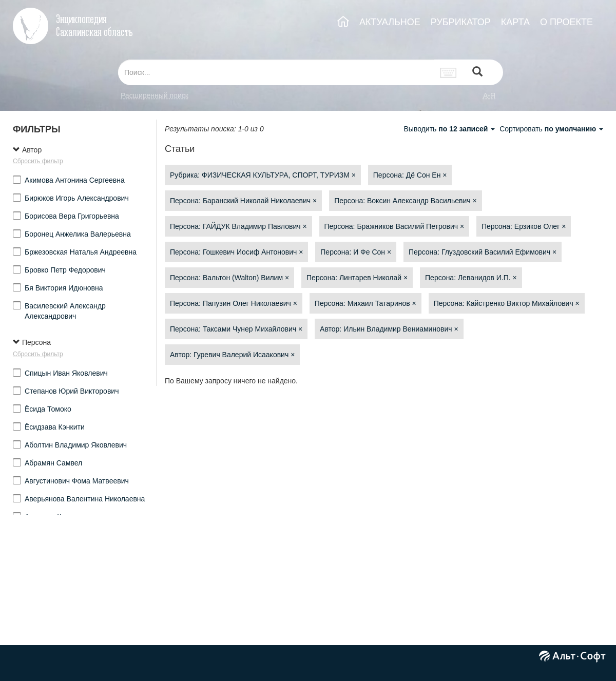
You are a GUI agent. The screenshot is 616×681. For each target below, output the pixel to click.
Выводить (450, 129)
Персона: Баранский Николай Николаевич (243, 201)
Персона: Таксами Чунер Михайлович (236, 329)
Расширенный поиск (155, 95)
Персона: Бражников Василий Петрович (394, 226)
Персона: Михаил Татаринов (365, 303)
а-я (489, 95)
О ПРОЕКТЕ (566, 22)
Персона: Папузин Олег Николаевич (234, 303)
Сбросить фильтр (38, 161)
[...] (276, 72)
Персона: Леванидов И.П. (471, 278)
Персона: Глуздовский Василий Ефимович (483, 252)
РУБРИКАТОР (461, 22)
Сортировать (551, 129)
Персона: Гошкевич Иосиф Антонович (236, 252)
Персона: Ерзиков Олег (524, 226)
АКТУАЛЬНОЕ (390, 22)
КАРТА (515, 22)
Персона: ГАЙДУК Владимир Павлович (238, 226)
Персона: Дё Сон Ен (410, 175)
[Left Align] (477, 73)
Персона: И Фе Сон (356, 252)
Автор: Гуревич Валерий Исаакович (232, 355)
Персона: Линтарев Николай (357, 278)
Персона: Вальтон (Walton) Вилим (229, 278)
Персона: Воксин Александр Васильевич (405, 201)
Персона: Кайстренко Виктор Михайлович (507, 303)
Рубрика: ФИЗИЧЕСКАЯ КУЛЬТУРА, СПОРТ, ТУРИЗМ (263, 175)
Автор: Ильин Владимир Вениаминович (389, 329)
